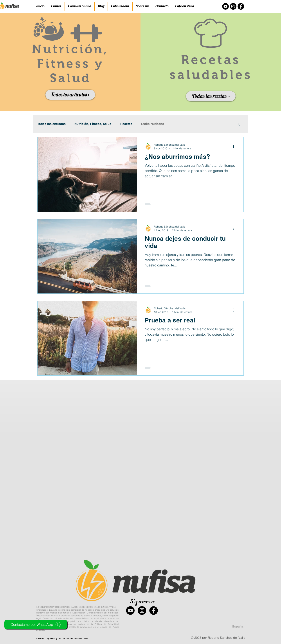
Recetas (126, 124)
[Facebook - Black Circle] (154, 611)
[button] (238, 124)
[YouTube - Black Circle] (130, 611)
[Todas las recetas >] (211, 96)
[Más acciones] (235, 146)
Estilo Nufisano (153, 124)
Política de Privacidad (107, 624)
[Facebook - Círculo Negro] (241, 6)
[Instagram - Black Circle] (142, 611)
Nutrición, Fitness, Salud (93, 124)
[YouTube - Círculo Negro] (225, 6)
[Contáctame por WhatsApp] (36, 624)
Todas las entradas (51, 124)
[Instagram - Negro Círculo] (233, 6)
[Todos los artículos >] (70, 95)
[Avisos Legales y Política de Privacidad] (62, 639)
